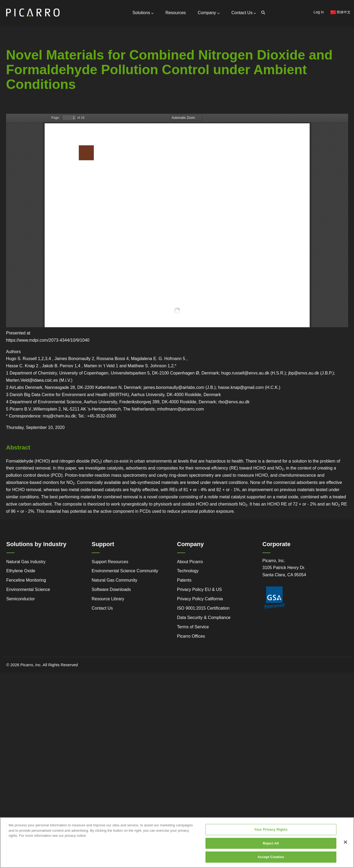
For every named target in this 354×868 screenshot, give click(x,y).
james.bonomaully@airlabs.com (174, 387)
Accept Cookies (271, 857)
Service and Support (12, 92)
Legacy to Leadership (46, 101)
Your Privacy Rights (271, 829)
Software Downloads (111, 589)
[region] (177, 843)
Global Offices (67, 69)
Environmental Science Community (125, 571)
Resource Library (108, 598)
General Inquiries (69, 52)
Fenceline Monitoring (26, 580)
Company (209, 13)
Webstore (80, 104)
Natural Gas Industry (26, 561)
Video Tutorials (79, 96)
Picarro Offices (191, 636)
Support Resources (71, 58)
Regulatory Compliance (12, 111)
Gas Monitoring (116, 92)
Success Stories (9, 120)
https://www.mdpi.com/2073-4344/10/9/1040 (48, 340)
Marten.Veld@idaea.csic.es (32, 380)
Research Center (80, 111)
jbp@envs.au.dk (304, 373)
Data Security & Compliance (204, 617)
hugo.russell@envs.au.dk (245, 373)
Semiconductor (21, 598)
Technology (188, 571)
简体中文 (341, 12)
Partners (62, 73)
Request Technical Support (78, 64)
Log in (319, 12)
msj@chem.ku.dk (59, 416)
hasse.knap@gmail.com (241, 387)
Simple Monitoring (46, 92)
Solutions (144, 13)
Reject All (271, 843)
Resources (176, 13)
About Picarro (190, 561)
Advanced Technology (12, 101)
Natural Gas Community (114, 580)
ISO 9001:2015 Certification (203, 608)
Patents (184, 580)
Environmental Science (28, 589)
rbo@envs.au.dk (234, 401)
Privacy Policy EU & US (200, 589)
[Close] (345, 842)
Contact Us (244, 13)
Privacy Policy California (200, 598)
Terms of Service (193, 626)
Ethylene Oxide (21, 571)
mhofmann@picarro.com (180, 409)
